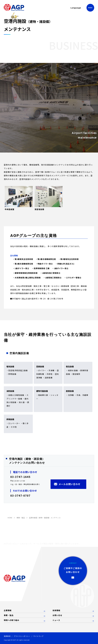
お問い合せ (57, 615)
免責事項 (7, 636)
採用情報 (56, 610)
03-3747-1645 (20, 477)
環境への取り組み (11, 620)
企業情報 (8, 610)
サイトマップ (38, 636)
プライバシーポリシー (22, 636)
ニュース (56, 620)
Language (76, 8)
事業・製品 (9, 615)
